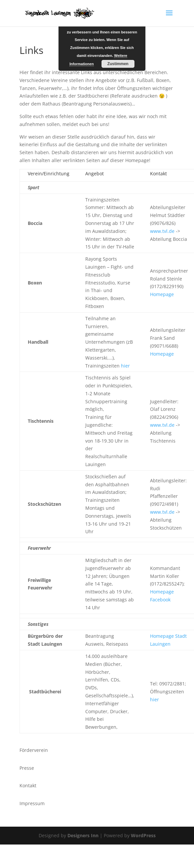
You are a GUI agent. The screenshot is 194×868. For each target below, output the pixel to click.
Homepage (162, 294)
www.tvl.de (162, 231)
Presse (27, 768)
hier (125, 366)
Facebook (160, 600)
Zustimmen (118, 64)
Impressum (32, 803)
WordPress (143, 835)
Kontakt (28, 785)
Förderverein (34, 750)
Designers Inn (83, 835)
